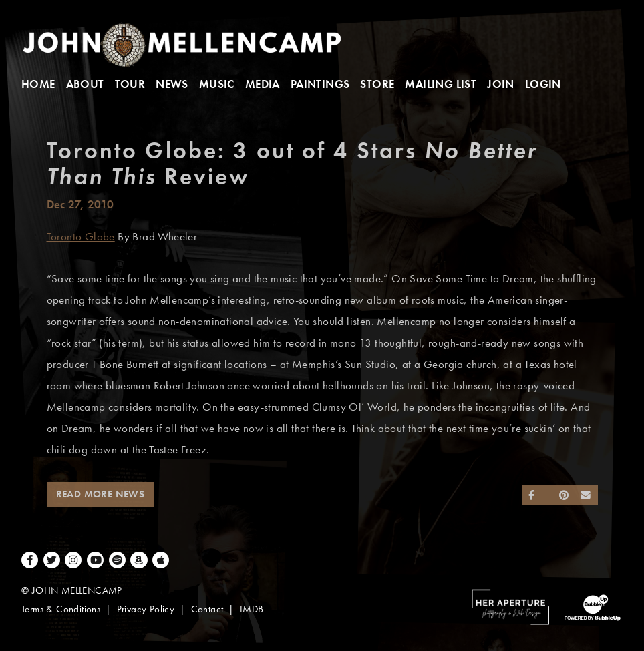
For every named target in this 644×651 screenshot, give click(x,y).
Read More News (101, 494)
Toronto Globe (81, 237)
